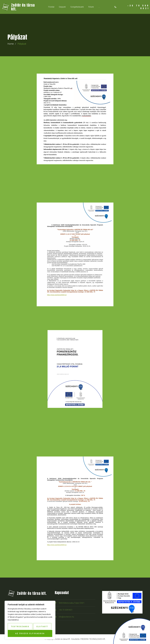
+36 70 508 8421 (66, 610)
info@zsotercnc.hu (66, 617)
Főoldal (51, 7)
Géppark (62, 7)
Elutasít (42, 627)
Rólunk (91, 7)
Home (11, 44)
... (99, 7)
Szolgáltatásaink (77, 7)
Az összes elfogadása (30, 633)
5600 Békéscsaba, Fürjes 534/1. (72, 603)
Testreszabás (20, 627)
